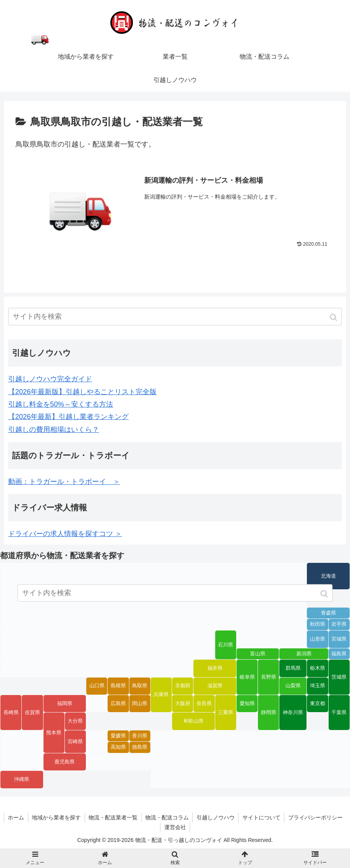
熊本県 (54, 733)
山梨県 (293, 686)
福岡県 (65, 704)
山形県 (318, 639)
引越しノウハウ (247, 817)
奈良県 (204, 704)
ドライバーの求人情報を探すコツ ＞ (65, 534)
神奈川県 (293, 713)
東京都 (318, 704)
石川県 (225, 645)
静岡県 (269, 713)
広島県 (118, 704)
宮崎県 (75, 742)
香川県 (140, 736)
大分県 (75, 721)
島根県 (118, 686)
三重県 (225, 713)
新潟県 (304, 654)
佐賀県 (32, 713)
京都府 (183, 686)
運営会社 (206, 827)
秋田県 (318, 625)
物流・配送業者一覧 (144, 817)
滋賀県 (215, 686)
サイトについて (294, 817)
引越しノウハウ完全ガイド (50, 379)
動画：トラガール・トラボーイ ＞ (64, 482)
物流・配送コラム (199, 817)
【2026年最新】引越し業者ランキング (68, 417)
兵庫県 (161, 695)
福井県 (215, 668)
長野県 (269, 677)
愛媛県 (118, 736)
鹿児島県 (64, 762)
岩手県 (339, 625)
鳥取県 (140, 686)
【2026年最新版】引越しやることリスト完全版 (82, 392)
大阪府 (183, 704)
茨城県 (339, 677)
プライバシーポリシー (160, 827)
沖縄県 (22, 779)
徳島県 (140, 747)
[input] (175, 317)
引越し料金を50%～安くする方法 (61, 404)
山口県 (97, 686)
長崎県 (11, 713)
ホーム (46, 817)
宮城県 (339, 639)
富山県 (258, 654)
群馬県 (293, 668)
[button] (334, 317)
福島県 (339, 654)
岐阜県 (247, 677)
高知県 (118, 747)
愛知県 (247, 704)
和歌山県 (193, 721)
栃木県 (318, 668)
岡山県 (140, 704)
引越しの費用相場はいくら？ (54, 430)
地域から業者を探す (87, 817)
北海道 (328, 576)
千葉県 (339, 713)
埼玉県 (318, 686)
